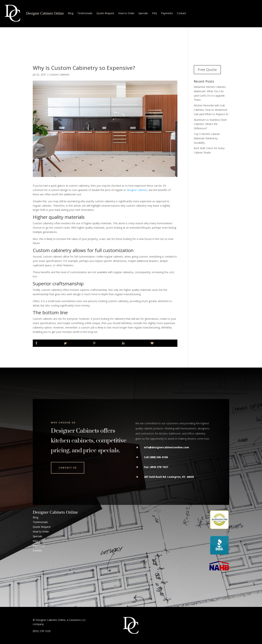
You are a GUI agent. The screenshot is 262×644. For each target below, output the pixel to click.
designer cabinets (137, 190)
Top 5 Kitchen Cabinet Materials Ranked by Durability (207, 138)
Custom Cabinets (59, 74)
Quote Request (105, 13)
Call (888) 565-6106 (156, 457)
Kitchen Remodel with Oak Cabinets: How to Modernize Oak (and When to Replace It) (211, 110)
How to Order (126, 13)
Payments (167, 13)
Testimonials (85, 13)
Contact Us (68, 468)
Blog (71, 13)
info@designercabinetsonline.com (166, 447)
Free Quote (207, 70)
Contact (181, 13)
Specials (143, 13)
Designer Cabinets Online (45, 13)
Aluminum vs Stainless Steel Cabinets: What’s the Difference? (210, 124)
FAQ (154, 13)
